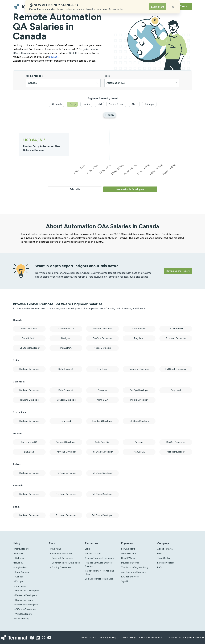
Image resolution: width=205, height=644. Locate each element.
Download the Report (178, 271)
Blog (87, 549)
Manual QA (66, 348)
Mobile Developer (102, 348)
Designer (66, 338)
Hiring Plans (85, 6)
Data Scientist (29, 338)
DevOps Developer (102, 338)
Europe (19, 581)
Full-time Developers (62, 553)
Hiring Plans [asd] (55, 549)
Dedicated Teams (24, 600)
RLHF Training (22, 619)
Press (160, 553)
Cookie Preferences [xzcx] (151, 638)
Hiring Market (34, 76)
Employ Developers (61, 567)
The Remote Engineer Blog (135, 567)
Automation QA (66, 329)
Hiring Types (19, 586)
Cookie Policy (128, 638)
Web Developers (24, 614)
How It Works (128, 558)
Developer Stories (130, 563)
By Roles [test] (20, 558)
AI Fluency (70, 6)
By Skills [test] (19, 553)
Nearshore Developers (27, 605)
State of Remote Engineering (100, 558)
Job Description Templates (99, 579)
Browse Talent (179, 6)
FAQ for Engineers (130, 577)
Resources (114, 6)
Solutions (100, 6)
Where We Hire (128, 553)
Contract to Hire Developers (66, 563)
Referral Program (166, 563)
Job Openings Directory (133, 572)
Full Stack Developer (29, 348)
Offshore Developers (26, 609)
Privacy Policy (108, 638)
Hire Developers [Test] (21, 549)
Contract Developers (62, 558)
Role (107, 76)
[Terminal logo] (27, 6)
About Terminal (165, 549)
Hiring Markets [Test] (20, 567)
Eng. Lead (139, 338)
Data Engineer (176, 329)
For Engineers (128, 549)
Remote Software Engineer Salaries (99, 564)
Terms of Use (89, 638)
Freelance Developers (26, 595)
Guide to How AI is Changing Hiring (100, 572)
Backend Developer (102, 329)
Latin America (22, 572)
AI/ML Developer (29, 329)
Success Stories (93, 553)
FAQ (159, 567)
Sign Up (125, 581)
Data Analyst (139, 329)
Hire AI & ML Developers (27, 591)
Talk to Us (75, 189)
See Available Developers (130, 189)
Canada (19, 577)
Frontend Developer (176, 338)
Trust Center (164, 558)
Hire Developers (52, 6)
